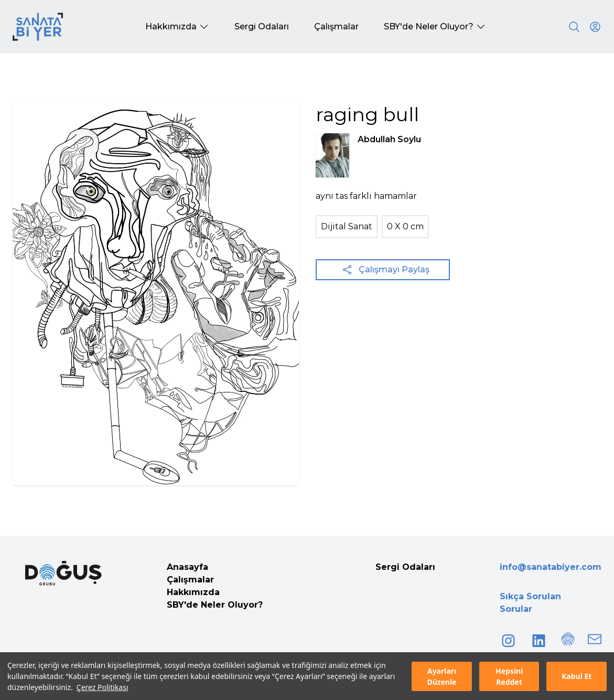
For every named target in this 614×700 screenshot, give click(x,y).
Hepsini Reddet (509, 676)
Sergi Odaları (405, 567)
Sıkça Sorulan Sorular (530, 603)
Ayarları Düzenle (441, 676)
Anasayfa (187, 567)
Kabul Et (577, 676)
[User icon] (595, 27)
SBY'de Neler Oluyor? (215, 605)
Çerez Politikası (103, 687)
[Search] (574, 27)
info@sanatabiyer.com (551, 567)
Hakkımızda (193, 592)
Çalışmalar (190, 580)
